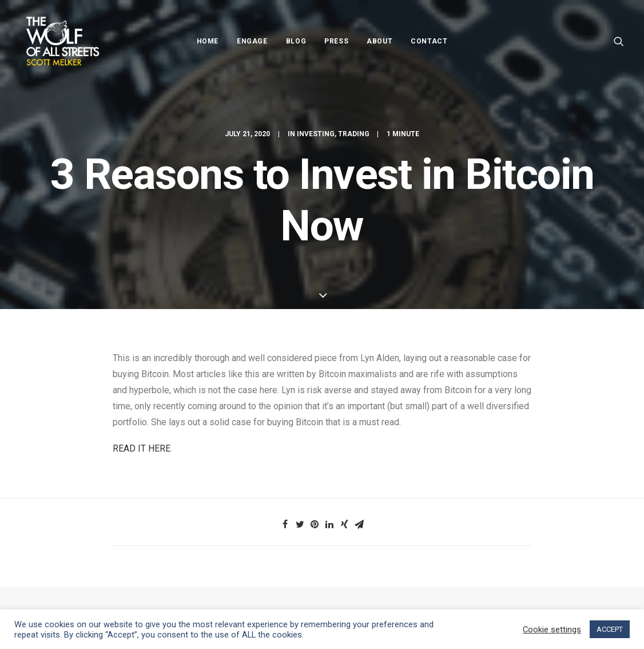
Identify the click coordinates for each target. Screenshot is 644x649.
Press (336, 41)
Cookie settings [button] (552, 630)
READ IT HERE (142, 448)
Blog (296, 41)
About (379, 41)
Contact (429, 41)
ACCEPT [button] (610, 629)
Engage (252, 41)
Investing (316, 134)
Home (208, 41)
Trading (354, 134)
